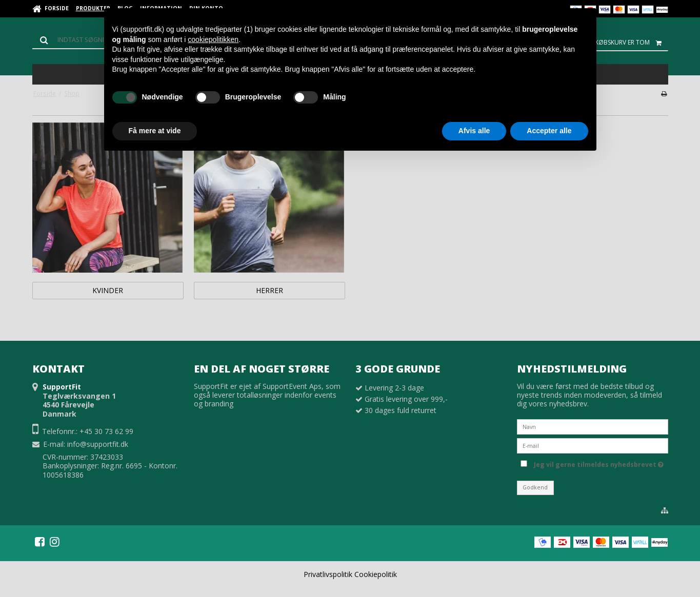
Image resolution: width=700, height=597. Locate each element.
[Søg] (78, 40)
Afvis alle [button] (474, 131)
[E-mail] (593, 445)
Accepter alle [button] (549, 131)
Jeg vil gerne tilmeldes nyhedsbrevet (599, 463)
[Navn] (593, 426)
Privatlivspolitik (328, 574)
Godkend (535, 487)
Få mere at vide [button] (155, 131)
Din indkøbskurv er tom (620, 43)
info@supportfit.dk (98, 444)
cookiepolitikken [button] (213, 39)
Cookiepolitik (376, 574)
